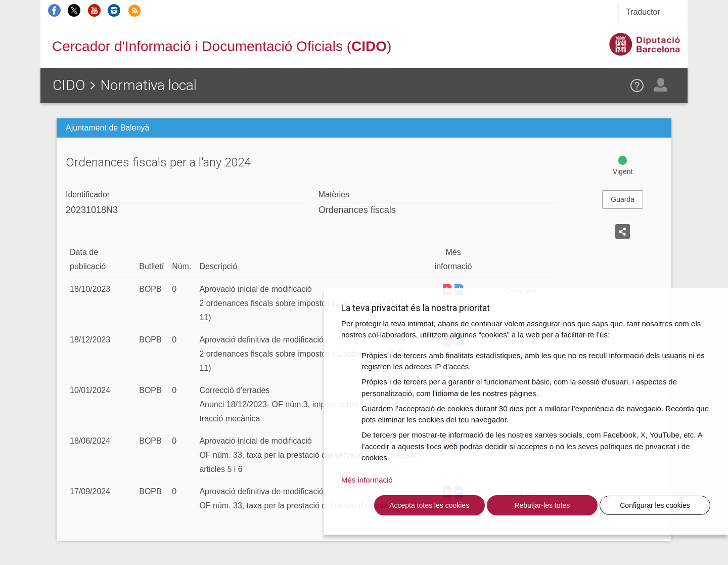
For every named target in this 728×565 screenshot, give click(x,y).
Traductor (643, 12)
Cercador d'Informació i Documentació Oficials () (222, 46)
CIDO (69, 85)
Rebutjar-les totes (542, 505)
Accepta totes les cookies (429, 505)
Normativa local (148, 85)
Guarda (623, 199)
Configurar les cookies (655, 505)
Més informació (367, 480)
